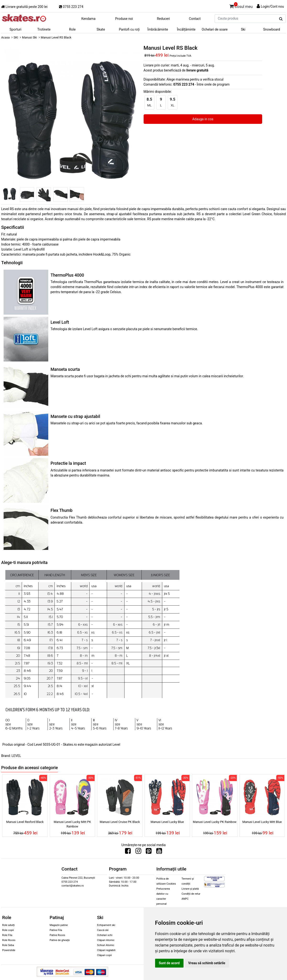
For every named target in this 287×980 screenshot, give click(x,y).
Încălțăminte (186, 29)
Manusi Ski (29, 37)
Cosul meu (241, 6)
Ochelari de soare (215, 29)
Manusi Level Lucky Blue (167, 822)
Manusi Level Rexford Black (25, 822)
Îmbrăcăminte (158, 29)
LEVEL (16, 756)
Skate (101, 29)
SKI (16, 37)
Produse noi (124, 19)
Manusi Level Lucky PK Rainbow (215, 822)
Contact (195, 19)
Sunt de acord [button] (169, 963)
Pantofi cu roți (129, 29)
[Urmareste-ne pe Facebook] (128, 852)
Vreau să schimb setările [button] (207, 963)
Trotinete (44, 29)
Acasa (5, 37)
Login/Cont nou (272, 6)
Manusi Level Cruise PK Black (120, 822)
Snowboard (272, 29)
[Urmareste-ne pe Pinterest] (149, 852)
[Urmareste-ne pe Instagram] (138, 852)
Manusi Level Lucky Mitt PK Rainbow (72, 824)
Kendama (88, 19)
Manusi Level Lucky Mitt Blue (262, 822)
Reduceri (163, 19)
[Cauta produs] (281, 19)
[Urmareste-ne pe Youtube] (159, 852)
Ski (243, 29)
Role (72, 29)
